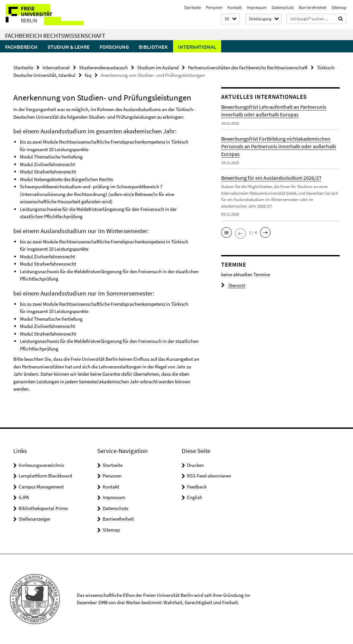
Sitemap (339, 7)
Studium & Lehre (69, 47)
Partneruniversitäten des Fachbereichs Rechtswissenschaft (248, 67)
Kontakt (235, 7)
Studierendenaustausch (103, 67)
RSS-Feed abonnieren (209, 476)
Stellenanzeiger (35, 519)
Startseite (192, 7)
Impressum (257, 7)
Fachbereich (21, 47)
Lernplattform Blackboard (45, 476)
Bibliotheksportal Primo (43, 508)
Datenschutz (283, 7)
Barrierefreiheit (313, 7)
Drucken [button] (195, 465)
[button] (230, 19)
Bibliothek (153, 47)
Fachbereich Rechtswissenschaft (55, 35)
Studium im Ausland (158, 67)
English (195, 497)
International (197, 47)
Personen (214, 7)
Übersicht (233, 285)
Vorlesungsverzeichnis (41, 465)
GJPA (24, 497)
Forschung (114, 47)
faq (88, 75)
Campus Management (41, 487)
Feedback (197, 487)
